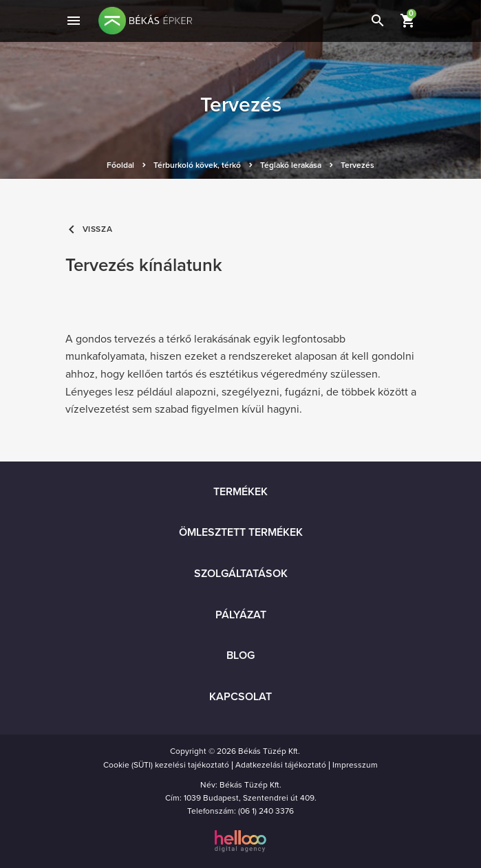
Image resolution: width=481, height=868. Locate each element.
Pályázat (241, 615)
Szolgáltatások (241, 574)
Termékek (240, 492)
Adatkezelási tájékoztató (281, 765)
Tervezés (357, 165)
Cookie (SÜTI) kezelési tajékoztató (166, 765)
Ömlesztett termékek (241, 532)
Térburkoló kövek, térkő (197, 165)
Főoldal (120, 165)
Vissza (89, 229)
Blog (240, 655)
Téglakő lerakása (291, 165)
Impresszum (355, 765)
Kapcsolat (240, 697)
